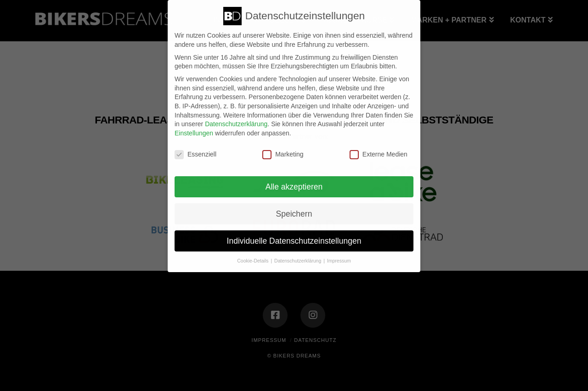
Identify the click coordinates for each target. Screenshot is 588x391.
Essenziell (195, 154)
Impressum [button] (339, 261)
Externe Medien (379, 154)
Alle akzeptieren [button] (294, 187)
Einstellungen (194, 133)
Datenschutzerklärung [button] (298, 261)
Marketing (283, 154)
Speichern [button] (294, 214)
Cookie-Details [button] (253, 261)
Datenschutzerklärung (236, 124)
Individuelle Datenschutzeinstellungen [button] (294, 241)
